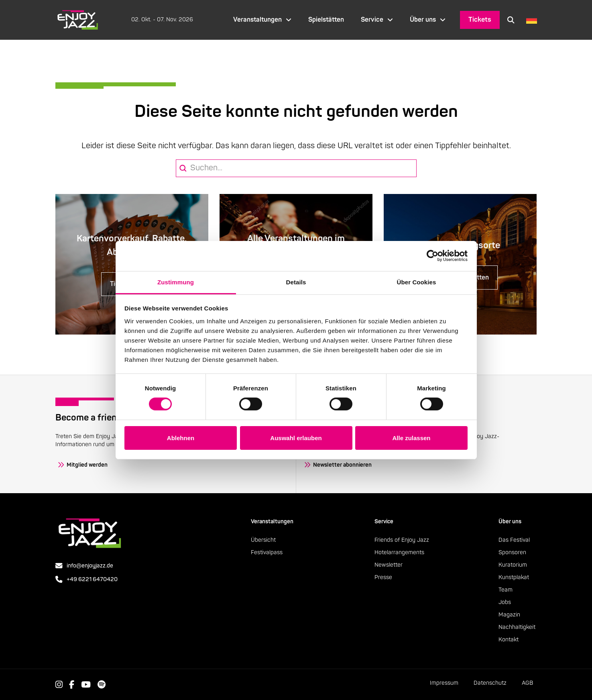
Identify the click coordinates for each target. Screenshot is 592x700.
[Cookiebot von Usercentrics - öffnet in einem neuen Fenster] (432, 256)
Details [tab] (296, 282)
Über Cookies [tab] (417, 282)
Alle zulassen (411, 438)
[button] (511, 20)
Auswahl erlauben (296, 438)
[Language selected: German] (530, 20)
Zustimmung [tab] (176, 282)
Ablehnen (181, 438)
